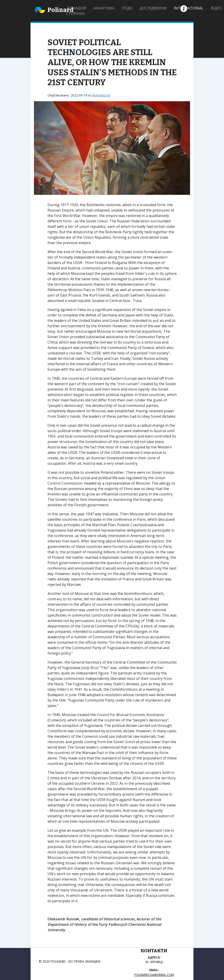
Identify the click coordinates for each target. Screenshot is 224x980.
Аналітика (104, 8)
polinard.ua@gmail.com (154, 975)
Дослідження (153, 8)
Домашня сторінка (76, 11)
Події (127, 8)
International (189, 8)
